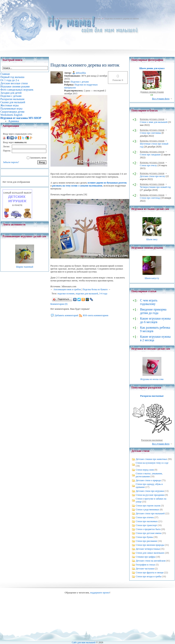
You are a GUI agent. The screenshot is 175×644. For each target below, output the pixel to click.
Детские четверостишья (148, 549)
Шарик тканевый (25, 267)
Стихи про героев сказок (148, 506)
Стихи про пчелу (148, 165)
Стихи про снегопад (150, 198)
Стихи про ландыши (150, 155)
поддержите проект (100, 593)
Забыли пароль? (11, 162)
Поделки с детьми (92, 19)
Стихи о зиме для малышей (154, 122)
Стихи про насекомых (147, 521)
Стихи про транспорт (146, 525)
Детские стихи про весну (153, 176)
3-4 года (103, 294)
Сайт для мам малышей (84, 642)
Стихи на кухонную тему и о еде (152, 463)
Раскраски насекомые (152, 440)
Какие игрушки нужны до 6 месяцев (155, 320)
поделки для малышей (87, 294)
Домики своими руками (152, 92)
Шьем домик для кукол (152, 68)
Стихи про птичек (145, 517)
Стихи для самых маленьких (150, 553)
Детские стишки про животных (152, 459)
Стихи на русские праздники (150, 495)
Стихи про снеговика (150, 133)
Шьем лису (152, 239)
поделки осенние (66, 294)
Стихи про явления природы (150, 545)
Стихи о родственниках (148, 510)
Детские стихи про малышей (150, 513)
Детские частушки (145, 569)
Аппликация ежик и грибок (67, 289)
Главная (52, 19)
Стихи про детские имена (149, 533)
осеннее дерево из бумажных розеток (107, 183)
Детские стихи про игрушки (150, 491)
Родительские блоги (69, 19)
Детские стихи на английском (151, 561)
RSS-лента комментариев (96, 315)
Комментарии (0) (59, 304)
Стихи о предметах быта (148, 529)
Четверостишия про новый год (155, 187)
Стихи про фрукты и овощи (150, 573)
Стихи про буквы (144, 537)
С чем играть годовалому (149, 302)
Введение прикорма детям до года (153, 311)
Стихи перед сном (145, 470)
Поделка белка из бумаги (95, 289)
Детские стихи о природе (148, 480)
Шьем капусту (152, 278)
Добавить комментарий (67, 315)
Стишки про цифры (146, 557)
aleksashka (81, 73)
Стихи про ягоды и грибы (149, 576)
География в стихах (146, 565)
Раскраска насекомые (152, 396)
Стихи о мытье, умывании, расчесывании (149, 475)
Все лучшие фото (161, 99)
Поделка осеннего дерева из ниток (121, 19)
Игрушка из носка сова (152, 379)
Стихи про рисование (147, 541)
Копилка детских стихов (152, 119)
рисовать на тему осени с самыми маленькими (77, 186)
